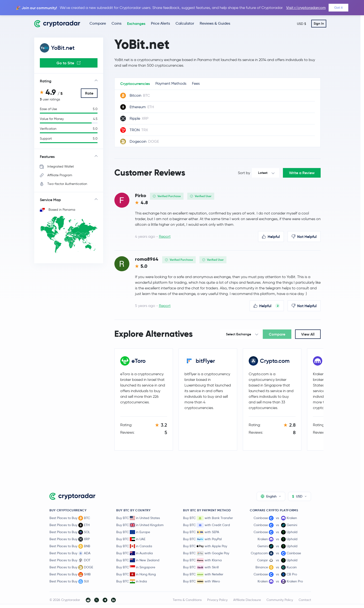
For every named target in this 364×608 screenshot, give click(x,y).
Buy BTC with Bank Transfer (208, 518)
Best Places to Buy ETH (69, 525)
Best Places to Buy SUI (69, 581)
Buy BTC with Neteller (203, 574)
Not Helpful (304, 237)
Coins (116, 23)
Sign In (319, 23)
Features (47, 157)
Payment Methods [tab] (171, 83)
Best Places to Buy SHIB (70, 574)
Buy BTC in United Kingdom (140, 525)
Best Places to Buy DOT (70, 560)
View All (308, 334)
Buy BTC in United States (138, 518)
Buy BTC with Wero (201, 581)
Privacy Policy (217, 600)
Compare (98, 23)
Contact (305, 600)
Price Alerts (160, 23)
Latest (263, 173)
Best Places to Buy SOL (70, 532)
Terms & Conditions (187, 600)
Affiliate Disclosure (247, 600)
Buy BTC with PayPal (202, 539)
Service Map (50, 200)
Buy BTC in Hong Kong (136, 574)
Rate (89, 93)
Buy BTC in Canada (134, 546)
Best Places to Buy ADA (70, 553)
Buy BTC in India (132, 581)
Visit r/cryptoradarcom (306, 8)
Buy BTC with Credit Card (206, 525)
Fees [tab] (196, 83)
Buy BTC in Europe (133, 532)
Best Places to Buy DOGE (71, 567)
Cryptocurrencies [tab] (135, 84)
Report (165, 236)
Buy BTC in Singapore (136, 567)
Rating (46, 81)
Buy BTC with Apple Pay (205, 546)
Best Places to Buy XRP (70, 539)
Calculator (185, 23)
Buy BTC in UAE (131, 539)
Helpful (271, 237)
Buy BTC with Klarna (202, 560)
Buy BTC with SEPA (201, 532)
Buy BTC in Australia (135, 553)
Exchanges (136, 23)
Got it (338, 8)
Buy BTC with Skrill (201, 567)
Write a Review (302, 173)
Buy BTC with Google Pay (206, 553)
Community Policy (280, 600)
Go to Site (69, 63)
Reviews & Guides (215, 23)
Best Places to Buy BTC (70, 518)
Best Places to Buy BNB (70, 546)
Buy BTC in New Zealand (138, 560)
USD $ (302, 24)
